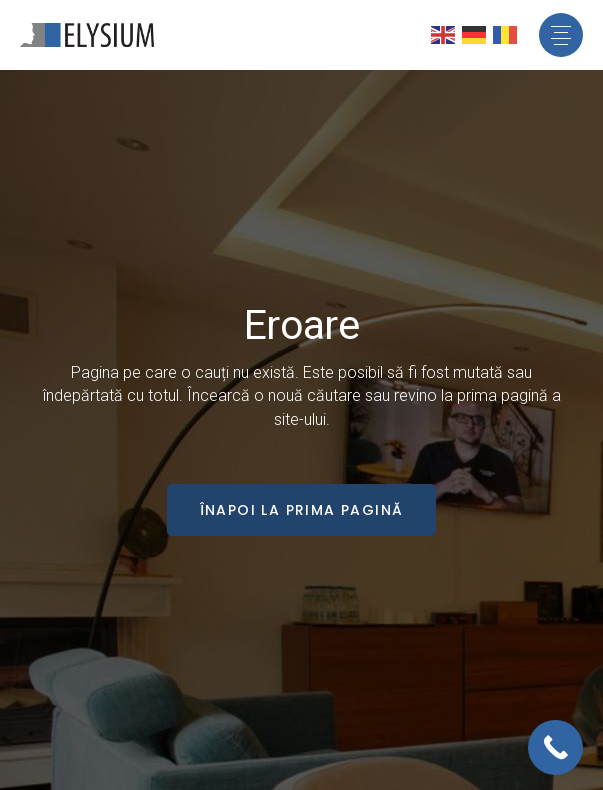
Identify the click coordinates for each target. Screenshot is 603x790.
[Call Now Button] (555, 747)
